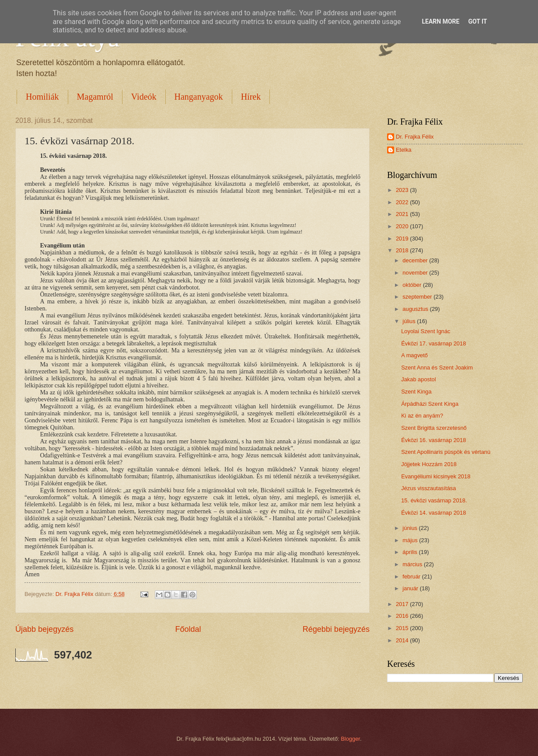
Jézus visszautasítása (428, 488)
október (413, 285)
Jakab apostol (418, 379)
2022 (403, 202)
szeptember (418, 297)
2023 (403, 190)
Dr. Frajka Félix (415, 137)
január (411, 588)
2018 (403, 250)
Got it (477, 21)
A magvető (414, 355)
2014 (403, 640)
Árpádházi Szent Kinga (430, 404)
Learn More (440, 21)
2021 (403, 214)
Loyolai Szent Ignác (426, 331)
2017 (403, 604)
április (410, 552)
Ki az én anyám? (422, 416)
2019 (403, 239)
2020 (403, 226)
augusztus (416, 309)
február (412, 577)
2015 (403, 628)
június (410, 528)
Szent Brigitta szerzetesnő (434, 428)
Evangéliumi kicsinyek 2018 (436, 476)
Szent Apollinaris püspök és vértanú (446, 452)
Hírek (251, 97)
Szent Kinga (416, 392)
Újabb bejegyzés (44, 629)
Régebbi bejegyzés (336, 629)
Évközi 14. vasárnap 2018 (433, 513)
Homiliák (42, 97)
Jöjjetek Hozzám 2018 (429, 464)
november (416, 273)
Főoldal (188, 629)
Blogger (350, 739)
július (410, 321)
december (416, 260)
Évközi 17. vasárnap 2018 (433, 343)
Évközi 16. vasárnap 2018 (433, 440)
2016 (403, 616)
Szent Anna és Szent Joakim (437, 368)
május (411, 540)
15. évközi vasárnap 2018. (434, 500)
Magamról (95, 97)
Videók (144, 97)
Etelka (404, 150)
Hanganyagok (199, 97)
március (413, 564)
